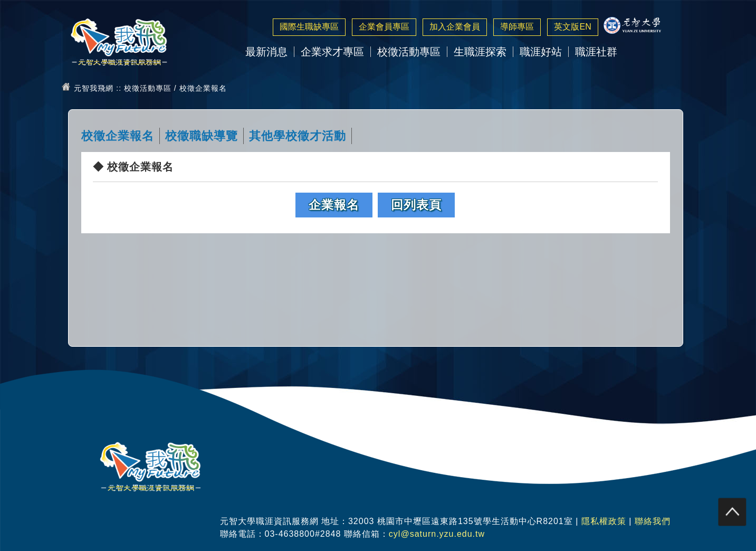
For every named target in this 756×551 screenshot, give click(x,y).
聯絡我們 (653, 521)
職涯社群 (596, 52)
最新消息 (266, 52)
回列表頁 (416, 205)
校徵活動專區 (409, 52)
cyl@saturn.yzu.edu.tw (437, 534)
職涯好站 (541, 52)
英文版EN (572, 27)
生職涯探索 (480, 52)
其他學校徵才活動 (298, 136)
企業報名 (334, 205)
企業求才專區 (332, 52)
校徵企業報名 (118, 136)
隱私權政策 (604, 521)
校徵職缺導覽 (202, 136)
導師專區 (517, 27)
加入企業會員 (455, 27)
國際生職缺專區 (309, 27)
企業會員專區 (384, 27)
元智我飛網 (94, 88)
